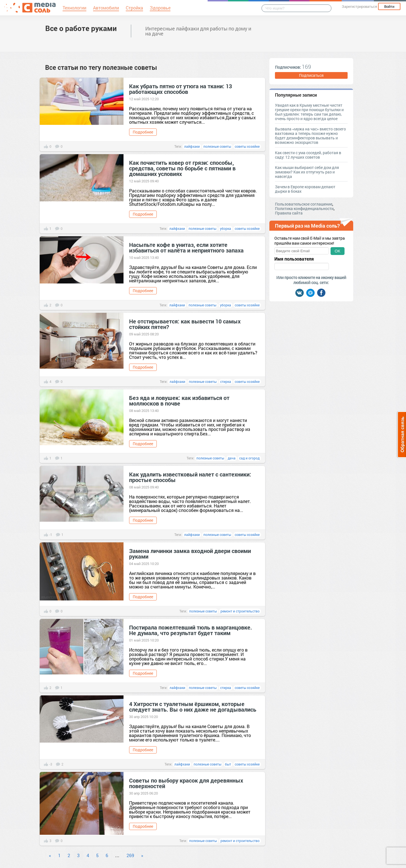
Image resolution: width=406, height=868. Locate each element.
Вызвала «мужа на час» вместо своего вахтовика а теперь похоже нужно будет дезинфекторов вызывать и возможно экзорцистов (310, 136)
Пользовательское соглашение (304, 204)
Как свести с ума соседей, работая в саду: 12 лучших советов (308, 155)
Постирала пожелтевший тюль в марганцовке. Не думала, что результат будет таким (191, 630)
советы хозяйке (247, 146)
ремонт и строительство (240, 611)
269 (130, 855)
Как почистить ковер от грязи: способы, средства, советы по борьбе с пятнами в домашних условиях (182, 168)
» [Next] (142, 855)
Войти (389, 6)
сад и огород (249, 458)
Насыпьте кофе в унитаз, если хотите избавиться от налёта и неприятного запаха (186, 247)
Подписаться (311, 75)
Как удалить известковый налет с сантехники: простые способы (190, 477)
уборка (225, 228)
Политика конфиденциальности (304, 208)
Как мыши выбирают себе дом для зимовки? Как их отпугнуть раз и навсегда (307, 172)
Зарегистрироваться (359, 6)
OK (338, 251)
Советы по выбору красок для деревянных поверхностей (186, 783)
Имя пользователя (294, 259)
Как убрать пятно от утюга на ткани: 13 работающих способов (181, 89)
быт (228, 764)
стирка (226, 381)
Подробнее (143, 132)
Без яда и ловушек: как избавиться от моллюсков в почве (179, 400)
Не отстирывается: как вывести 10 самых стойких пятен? (185, 324)
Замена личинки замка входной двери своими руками (190, 554)
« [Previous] (50, 855)
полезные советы (217, 146)
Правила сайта (289, 213)
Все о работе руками (81, 28)
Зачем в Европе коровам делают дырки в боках (305, 189)
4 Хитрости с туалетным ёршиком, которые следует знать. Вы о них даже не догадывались (193, 707)
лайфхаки (192, 146)
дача (232, 458)
